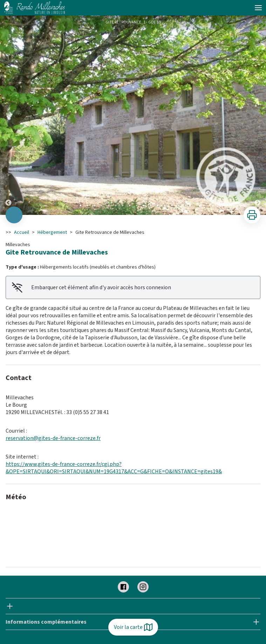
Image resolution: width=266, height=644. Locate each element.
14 (172, 205)
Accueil (22, 232)
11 (151, 205)
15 (179, 205)
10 (144, 205)
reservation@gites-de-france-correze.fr (53, 438)
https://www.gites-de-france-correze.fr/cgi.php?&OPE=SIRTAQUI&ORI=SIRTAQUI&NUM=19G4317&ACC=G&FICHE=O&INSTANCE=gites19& (114, 468)
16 (186, 205)
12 (158, 205)
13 (165, 205)
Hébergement (52, 232)
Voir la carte (133, 627)
